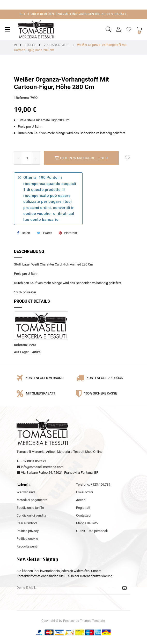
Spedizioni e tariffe (30, 508)
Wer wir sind (26, 492)
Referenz (23, 98)
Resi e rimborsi (27, 523)
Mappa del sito (87, 523)
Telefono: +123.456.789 (93, 484)
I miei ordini (84, 492)
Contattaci (84, 515)
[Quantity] (27, 158)
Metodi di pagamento (32, 500)
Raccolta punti (27, 546)
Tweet (47, 233)
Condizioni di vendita (31, 515)
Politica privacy (28, 531)
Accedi (81, 500)
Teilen (26, 233)
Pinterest (71, 233)
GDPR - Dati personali (92, 531)
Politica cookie (27, 539)
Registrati (83, 508)
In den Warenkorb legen (81, 158)
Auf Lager (21, 352)
